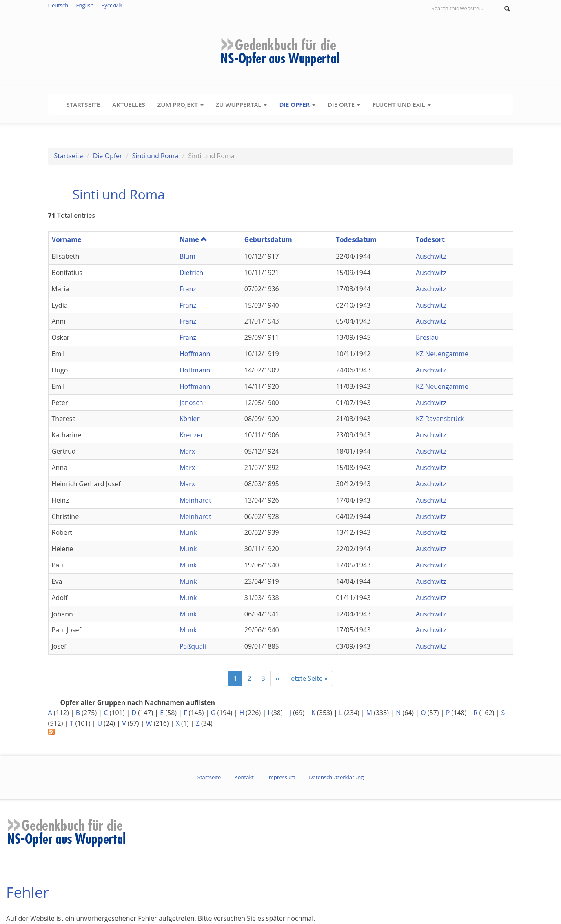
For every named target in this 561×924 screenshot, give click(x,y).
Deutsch (58, 5)
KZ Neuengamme (442, 354)
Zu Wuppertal (242, 104)
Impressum (281, 777)
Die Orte (344, 104)
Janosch (191, 403)
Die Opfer (297, 104)
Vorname (67, 239)
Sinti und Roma (155, 156)
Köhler (190, 419)
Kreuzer (191, 435)
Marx (187, 451)
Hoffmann (195, 354)
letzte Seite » (308, 678)
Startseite (83, 104)
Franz (188, 289)
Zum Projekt (181, 104)
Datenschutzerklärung (336, 777)
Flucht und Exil (402, 104)
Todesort (430, 239)
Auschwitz (431, 256)
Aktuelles (129, 104)
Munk (188, 532)
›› (277, 678)
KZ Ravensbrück (440, 419)
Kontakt (244, 777)
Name (193, 239)
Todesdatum (356, 239)
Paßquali (193, 646)
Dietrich (191, 273)
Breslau (427, 337)
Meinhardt (195, 500)
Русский (112, 5)
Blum (187, 256)
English (85, 5)
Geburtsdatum (268, 239)
